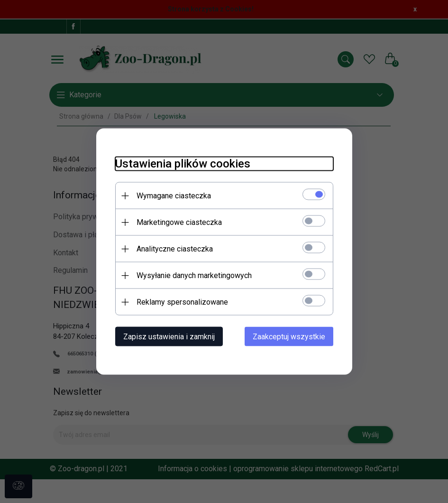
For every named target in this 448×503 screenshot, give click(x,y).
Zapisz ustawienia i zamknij (169, 337)
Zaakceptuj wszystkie (289, 337)
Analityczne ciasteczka (175, 249)
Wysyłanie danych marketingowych (194, 275)
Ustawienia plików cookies (183, 164)
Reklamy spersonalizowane (182, 302)
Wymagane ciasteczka (174, 196)
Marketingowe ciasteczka (179, 222)
